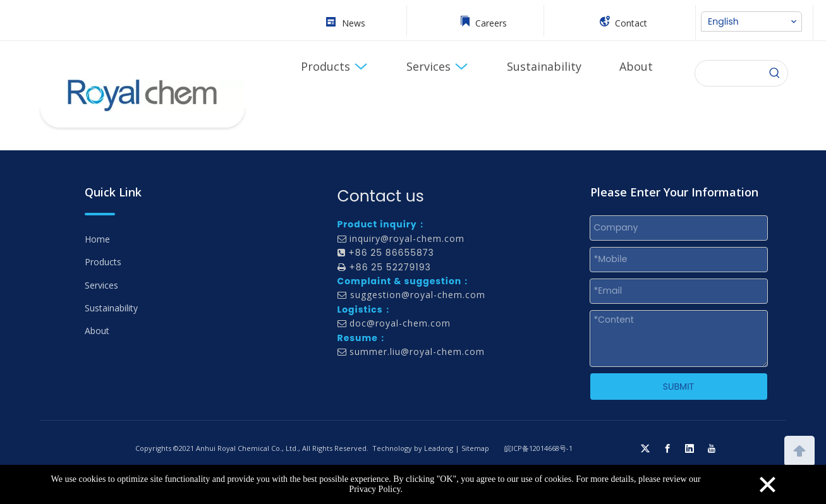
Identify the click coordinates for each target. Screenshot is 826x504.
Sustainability (111, 308)
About (97, 331)
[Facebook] (667, 448)
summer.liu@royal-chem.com (417, 351)
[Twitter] (645, 448)
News (354, 23)
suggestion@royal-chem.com (418, 295)
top (799, 450)
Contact (631, 23)
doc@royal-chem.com (400, 323)
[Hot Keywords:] (775, 73)
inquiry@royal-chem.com (407, 238)
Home (97, 239)
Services (101, 285)
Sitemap (475, 448)
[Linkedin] (689, 448)
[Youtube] (712, 448)
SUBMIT (678, 387)
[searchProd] (729, 73)
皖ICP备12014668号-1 (538, 448)
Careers (491, 23)
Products (103, 262)
